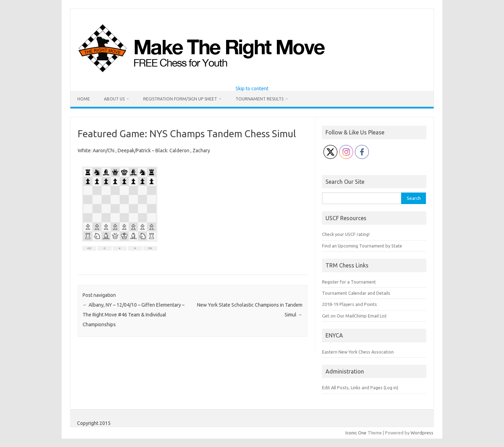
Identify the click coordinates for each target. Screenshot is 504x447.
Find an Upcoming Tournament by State (362, 246)
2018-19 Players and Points (349, 304)
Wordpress (422, 433)
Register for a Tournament (349, 282)
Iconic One (356, 433)
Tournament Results (260, 99)
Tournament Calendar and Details (356, 293)
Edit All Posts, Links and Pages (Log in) (360, 387)
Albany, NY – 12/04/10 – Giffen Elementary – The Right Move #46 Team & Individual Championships (134, 315)
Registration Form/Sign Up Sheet (180, 99)
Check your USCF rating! (346, 234)
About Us (114, 99)
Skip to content (252, 89)
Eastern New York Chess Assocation (358, 352)
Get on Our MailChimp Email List (354, 316)
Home (84, 99)
